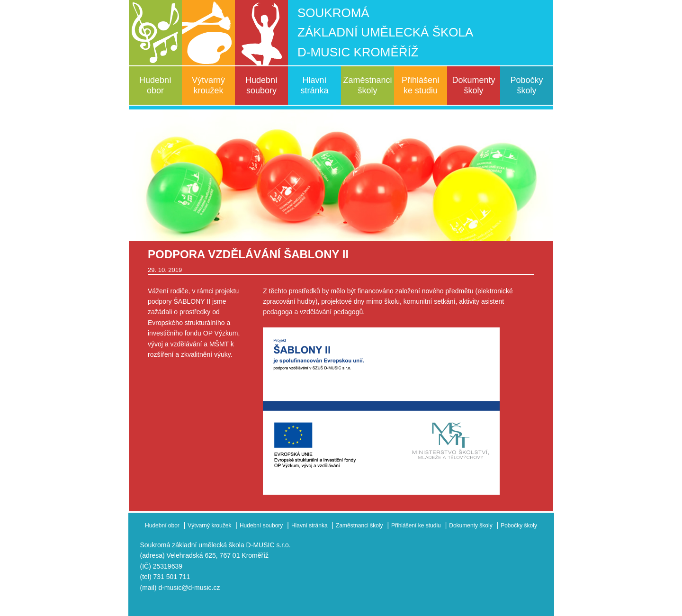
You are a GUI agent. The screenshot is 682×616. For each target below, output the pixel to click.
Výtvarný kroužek (208, 85)
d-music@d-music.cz (189, 588)
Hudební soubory (261, 85)
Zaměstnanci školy (367, 85)
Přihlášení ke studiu (421, 85)
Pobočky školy (526, 85)
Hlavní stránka (314, 85)
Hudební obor (155, 85)
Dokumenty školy (473, 85)
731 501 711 (172, 577)
